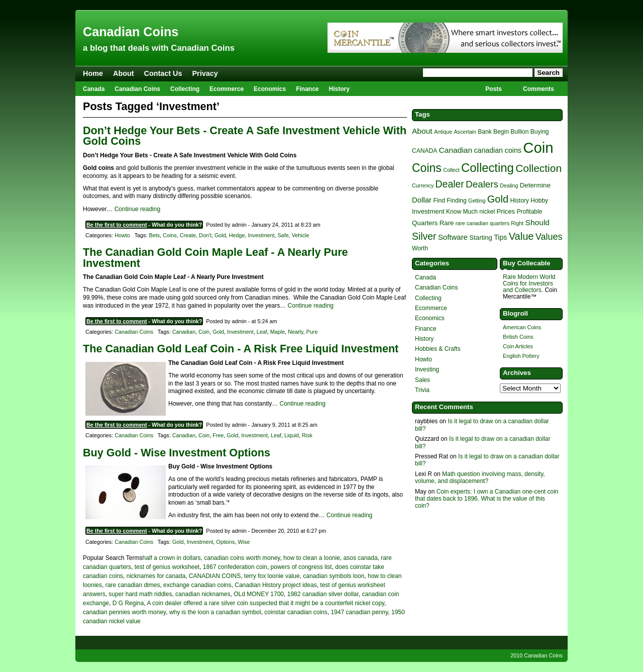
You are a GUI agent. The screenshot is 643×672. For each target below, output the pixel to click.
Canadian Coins (131, 32)
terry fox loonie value (272, 576)
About (124, 73)
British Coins (518, 337)
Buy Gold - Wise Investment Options (177, 453)
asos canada (361, 558)
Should (538, 222)
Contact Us (163, 73)
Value (521, 236)
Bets (154, 235)
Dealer (450, 184)
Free (218, 435)
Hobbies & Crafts (438, 349)
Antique (443, 132)
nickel (487, 212)
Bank (485, 132)
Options (225, 542)
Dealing (509, 185)
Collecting (185, 89)
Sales (422, 380)
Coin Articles (518, 346)
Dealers (482, 184)
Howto (122, 235)
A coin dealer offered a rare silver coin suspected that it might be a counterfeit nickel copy (265, 603)
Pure (312, 332)
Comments (539, 89)
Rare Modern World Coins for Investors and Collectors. (529, 283)
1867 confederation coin (235, 567)
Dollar (422, 200)
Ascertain (465, 132)
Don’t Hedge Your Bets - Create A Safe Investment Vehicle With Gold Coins (245, 136)
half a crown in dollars (172, 558)
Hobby (539, 201)
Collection (539, 168)
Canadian (184, 332)
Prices (506, 211)
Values (549, 237)
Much (470, 212)
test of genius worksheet (167, 567)
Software (453, 237)
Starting (481, 237)
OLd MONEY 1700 (259, 594)
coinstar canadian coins (296, 612)
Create (188, 235)
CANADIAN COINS (215, 576)
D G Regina (128, 603)
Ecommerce (227, 89)
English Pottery (521, 356)
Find (439, 201)
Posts (494, 89)
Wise (244, 542)
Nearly (295, 332)
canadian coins (497, 150)
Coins (170, 235)
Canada (94, 89)
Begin (501, 132)
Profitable (530, 212)
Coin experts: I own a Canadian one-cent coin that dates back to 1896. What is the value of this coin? (487, 499)
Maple (278, 332)
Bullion (519, 132)
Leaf (262, 332)
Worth (420, 248)
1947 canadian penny (359, 612)
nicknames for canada (156, 576)
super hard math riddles (140, 594)
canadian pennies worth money (124, 612)
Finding (457, 201)
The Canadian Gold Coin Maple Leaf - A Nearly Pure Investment (216, 258)
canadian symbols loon (334, 576)
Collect (451, 170)
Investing (427, 369)
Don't (205, 235)
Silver (424, 236)
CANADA (424, 151)
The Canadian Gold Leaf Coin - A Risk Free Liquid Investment (241, 349)
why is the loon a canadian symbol (215, 612)
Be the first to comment (117, 225)
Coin (204, 332)
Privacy (205, 73)
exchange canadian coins (197, 585)
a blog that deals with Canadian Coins (159, 48)
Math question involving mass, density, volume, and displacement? (480, 477)
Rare (447, 223)
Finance (307, 89)
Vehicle (301, 235)
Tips (500, 237)
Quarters (425, 223)
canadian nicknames (203, 594)
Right (517, 223)
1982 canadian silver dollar (323, 594)
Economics (270, 89)
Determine (535, 185)
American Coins (522, 327)
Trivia (422, 390)
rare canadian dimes (133, 585)
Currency (423, 185)
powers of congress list (301, 567)
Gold (220, 235)
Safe (283, 235)
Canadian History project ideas (276, 585)
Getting (477, 201)
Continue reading (137, 209)
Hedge (237, 235)
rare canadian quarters (483, 223)
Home (93, 73)
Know (454, 212)
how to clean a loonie (312, 558)
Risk (307, 435)
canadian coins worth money (242, 558)
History (339, 89)
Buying (540, 132)
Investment (261, 235)
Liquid (292, 435)
